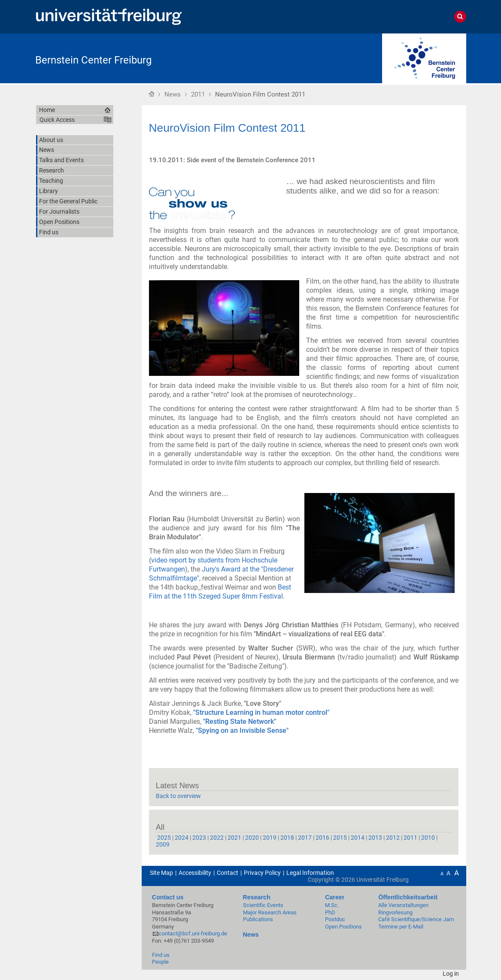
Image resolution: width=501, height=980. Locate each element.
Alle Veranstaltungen (403, 905)
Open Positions (343, 927)
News (173, 94)
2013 (375, 838)
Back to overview (178, 796)
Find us (161, 955)
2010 (428, 838)
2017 (305, 838)
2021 (234, 838)
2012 (393, 838)
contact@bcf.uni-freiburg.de (193, 933)
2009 (163, 844)
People (160, 962)
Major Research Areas (270, 912)
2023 (199, 838)
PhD (330, 912)
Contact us (168, 897)
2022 (217, 838)
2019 (270, 838)
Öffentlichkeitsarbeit (408, 897)
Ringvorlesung (395, 912)
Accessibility (195, 873)
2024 (182, 838)
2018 (287, 838)
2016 (322, 838)
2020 (252, 838)
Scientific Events (263, 905)
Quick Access (57, 120)
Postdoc (335, 919)
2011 (198, 94)
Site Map (161, 873)
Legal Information (310, 873)
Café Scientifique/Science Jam (416, 919)
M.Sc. (332, 905)
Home (152, 94)
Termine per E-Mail (401, 927)
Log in (451, 974)
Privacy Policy (262, 873)
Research (257, 897)
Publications (258, 919)
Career (335, 897)
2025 (164, 838)
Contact (228, 873)
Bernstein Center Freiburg (93, 60)
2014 (358, 838)
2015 (340, 838)
